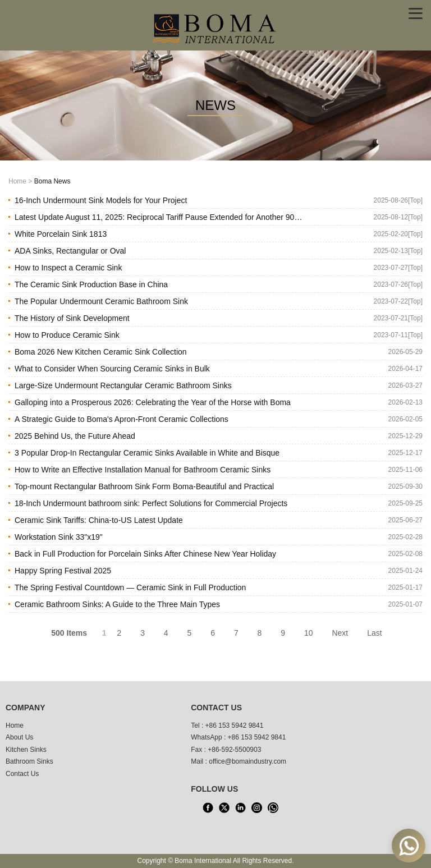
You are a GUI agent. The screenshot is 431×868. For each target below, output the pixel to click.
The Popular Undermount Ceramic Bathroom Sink (101, 301)
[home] (215, 27)
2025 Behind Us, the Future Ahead (75, 436)
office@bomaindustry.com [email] (247, 761)
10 (309, 633)
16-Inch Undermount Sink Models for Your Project (101, 200)
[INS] (256, 808)
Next (340, 633)
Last (374, 633)
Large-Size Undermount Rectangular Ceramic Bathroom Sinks (123, 385)
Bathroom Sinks (29, 761)
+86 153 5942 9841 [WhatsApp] (257, 737)
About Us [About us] (19, 737)
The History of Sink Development (72, 318)
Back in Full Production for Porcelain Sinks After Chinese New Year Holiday (145, 554)
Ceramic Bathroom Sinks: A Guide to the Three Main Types (117, 604)
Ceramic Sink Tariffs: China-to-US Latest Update (99, 520)
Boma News (52, 181)
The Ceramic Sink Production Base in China (91, 284)
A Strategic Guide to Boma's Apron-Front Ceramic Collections (121, 419)
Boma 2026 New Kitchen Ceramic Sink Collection (101, 352)
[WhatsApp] (273, 808)
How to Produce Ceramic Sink (67, 335)
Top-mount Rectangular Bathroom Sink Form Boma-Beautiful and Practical (144, 486)
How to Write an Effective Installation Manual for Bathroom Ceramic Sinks (143, 470)
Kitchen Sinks (26, 750)
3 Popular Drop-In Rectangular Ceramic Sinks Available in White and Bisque (147, 453)
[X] (224, 808)
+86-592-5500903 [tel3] (234, 750)
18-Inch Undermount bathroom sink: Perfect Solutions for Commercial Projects (151, 503)
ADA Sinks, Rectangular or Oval (70, 251)
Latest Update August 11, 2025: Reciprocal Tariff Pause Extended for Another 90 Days (154, 219)
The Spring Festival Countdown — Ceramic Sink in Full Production (130, 587)
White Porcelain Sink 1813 (61, 234)
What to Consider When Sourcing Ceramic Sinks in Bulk (112, 369)
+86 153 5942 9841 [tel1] (235, 725)
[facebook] (208, 808)
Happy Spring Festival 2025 (63, 571)
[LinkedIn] (240, 808)
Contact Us (22, 774)
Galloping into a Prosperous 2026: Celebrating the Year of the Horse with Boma (153, 402)
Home (17, 181)
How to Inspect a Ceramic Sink (68, 268)
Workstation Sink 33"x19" (59, 537)
